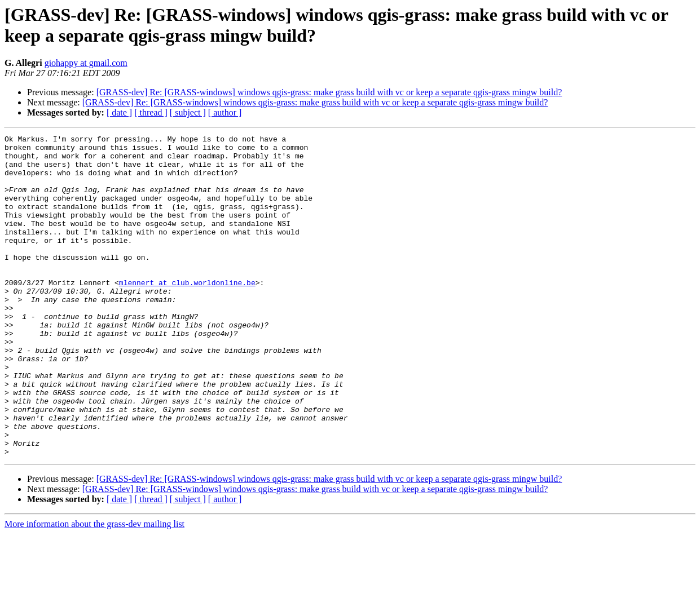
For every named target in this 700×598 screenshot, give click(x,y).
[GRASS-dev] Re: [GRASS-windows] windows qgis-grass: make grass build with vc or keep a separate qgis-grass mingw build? (329, 92)
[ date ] (119, 112)
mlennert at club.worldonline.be (187, 313)
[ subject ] (188, 112)
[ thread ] (151, 112)
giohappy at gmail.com (86, 63)
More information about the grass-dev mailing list (94, 588)
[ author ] (225, 112)
